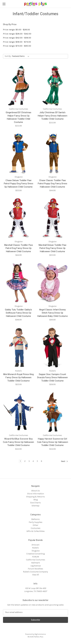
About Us (36, 491)
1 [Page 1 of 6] (20, 461)
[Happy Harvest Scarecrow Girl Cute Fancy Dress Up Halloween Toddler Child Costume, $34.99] (53, 412)
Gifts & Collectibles (36, 531)
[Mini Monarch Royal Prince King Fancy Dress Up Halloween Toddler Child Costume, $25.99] (19, 347)
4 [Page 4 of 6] (33, 461)
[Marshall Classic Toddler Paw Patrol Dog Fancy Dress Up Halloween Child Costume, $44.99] (19, 218)
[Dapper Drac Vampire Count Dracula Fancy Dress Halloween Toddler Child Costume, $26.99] (53, 347)
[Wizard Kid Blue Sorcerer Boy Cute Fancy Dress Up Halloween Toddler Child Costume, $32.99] (19, 412)
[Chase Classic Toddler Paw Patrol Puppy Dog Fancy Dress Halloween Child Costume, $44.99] (53, 153)
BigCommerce (40, 634)
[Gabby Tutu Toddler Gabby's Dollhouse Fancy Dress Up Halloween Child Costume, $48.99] (19, 283)
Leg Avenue (36, 566)
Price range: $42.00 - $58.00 (17, 38)
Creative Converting (35, 554)
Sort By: (8, 56)
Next (64, 461)
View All (36, 575)
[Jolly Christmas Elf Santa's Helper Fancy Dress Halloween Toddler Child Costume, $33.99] (53, 86)
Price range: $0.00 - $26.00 (16, 30)
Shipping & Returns (35, 497)
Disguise (36, 551)
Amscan (35, 545)
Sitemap (35, 506)
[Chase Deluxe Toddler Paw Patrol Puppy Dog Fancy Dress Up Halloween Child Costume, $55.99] (19, 153)
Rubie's (35, 548)
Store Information (36, 494)
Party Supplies (36, 522)
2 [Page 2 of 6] (25, 461)
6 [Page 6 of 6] (42, 461)
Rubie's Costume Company (35, 572)
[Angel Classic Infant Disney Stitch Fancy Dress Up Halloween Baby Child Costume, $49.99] (53, 283)
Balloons (35, 519)
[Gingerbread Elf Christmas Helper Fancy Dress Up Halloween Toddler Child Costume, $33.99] (19, 86)
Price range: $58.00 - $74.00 (17, 42)
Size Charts (35, 503)
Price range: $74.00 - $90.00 (17, 46)
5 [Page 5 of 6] (37, 461)
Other (35, 525)
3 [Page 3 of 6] (29, 461)
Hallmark (35, 563)
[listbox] (21, 56)
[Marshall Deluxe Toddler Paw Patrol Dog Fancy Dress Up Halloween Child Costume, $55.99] (53, 218)
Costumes (36, 528)
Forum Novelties (35, 569)
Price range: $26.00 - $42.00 (17, 34)
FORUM (35, 557)
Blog (36, 500)
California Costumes (36, 560)
